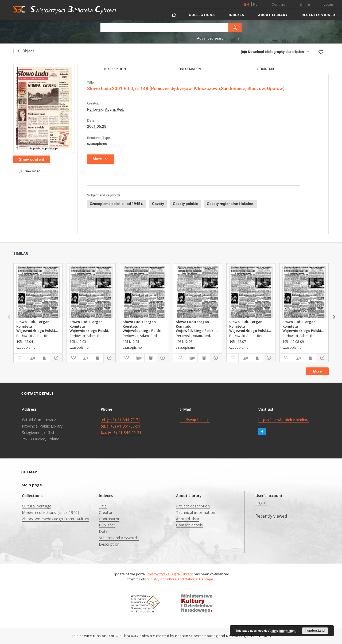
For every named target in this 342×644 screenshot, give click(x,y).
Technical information (196, 512)
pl (255, 4)
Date (103, 531)
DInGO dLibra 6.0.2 (123, 636)
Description (109, 544)
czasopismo (97, 143)
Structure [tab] (266, 69)
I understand (315, 631)
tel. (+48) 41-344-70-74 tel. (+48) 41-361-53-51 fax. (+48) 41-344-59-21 (121, 426)
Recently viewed (318, 15)
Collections (202, 15)
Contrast (279, 4)
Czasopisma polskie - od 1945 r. (116, 204)
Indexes (236, 15)
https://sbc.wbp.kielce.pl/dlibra (284, 420)
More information (283, 631)
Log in (261, 503)
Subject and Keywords (119, 538)
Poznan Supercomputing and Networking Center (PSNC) (223, 636)
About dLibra (188, 519)
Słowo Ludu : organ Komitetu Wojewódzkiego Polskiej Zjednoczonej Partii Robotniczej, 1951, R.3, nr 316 (251, 326)
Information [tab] (191, 69)
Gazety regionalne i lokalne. (231, 204)
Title (103, 506)
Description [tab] (115, 69)
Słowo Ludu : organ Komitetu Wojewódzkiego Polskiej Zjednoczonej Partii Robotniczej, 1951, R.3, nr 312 (91, 326)
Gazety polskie (185, 204)
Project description (193, 506)
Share (305, 5)
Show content (32, 160)
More (317, 371)
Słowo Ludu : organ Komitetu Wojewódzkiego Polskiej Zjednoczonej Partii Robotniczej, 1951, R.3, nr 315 (197, 326)
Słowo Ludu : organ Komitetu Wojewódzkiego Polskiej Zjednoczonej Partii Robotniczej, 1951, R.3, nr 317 (304, 326)
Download (29, 171)
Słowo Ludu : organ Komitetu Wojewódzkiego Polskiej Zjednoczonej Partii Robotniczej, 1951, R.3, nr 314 (144, 326)
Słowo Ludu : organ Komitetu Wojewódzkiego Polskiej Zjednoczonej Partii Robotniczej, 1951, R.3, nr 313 (38, 326)
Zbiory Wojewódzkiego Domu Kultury (55, 519)
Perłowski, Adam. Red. (106, 109)
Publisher (107, 525)
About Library (273, 15)
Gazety (158, 204)
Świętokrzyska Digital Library (170, 574)
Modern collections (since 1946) (50, 512)
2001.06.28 (97, 126)
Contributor (109, 519)
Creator (106, 512)
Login (328, 4)
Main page (32, 485)
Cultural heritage (37, 506)
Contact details (190, 525)
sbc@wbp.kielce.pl (195, 420)
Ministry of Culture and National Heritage (180, 579)
